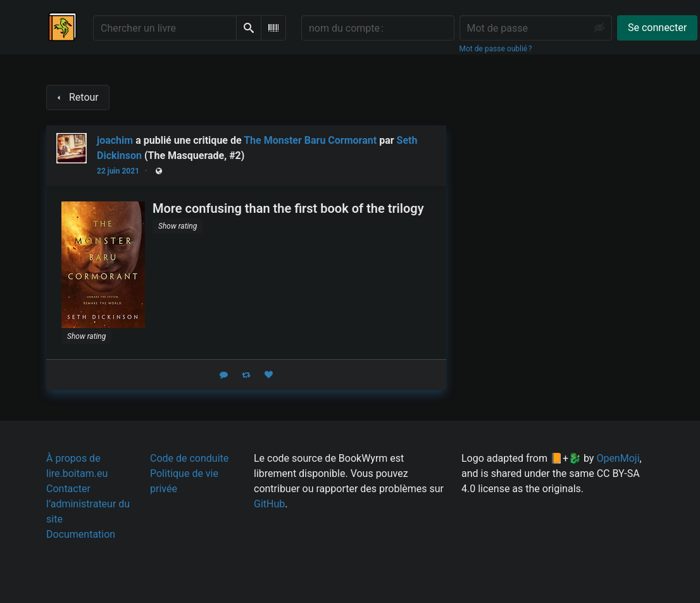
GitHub (269, 504)
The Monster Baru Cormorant (310, 140)
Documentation (81, 534)
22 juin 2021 (118, 171)
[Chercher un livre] (165, 28)
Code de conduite (189, 458)
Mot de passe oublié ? (496, 49)
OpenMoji (618, 458)
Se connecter (657, 28)
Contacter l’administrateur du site (88, 504)
